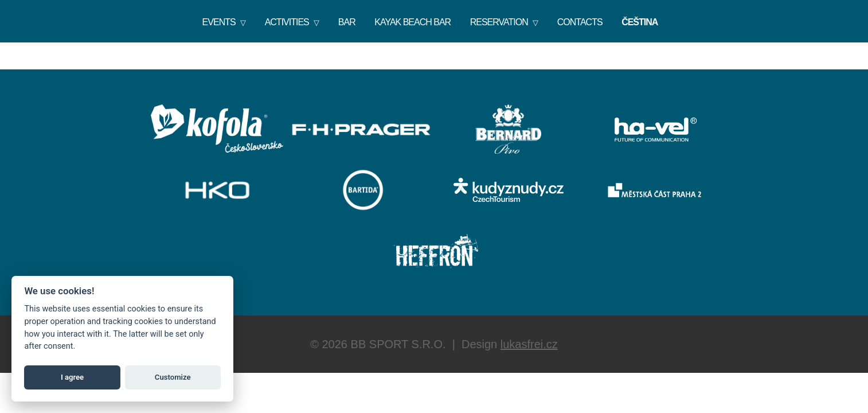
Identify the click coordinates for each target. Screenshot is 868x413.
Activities (287, 22)
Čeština (640, 22)
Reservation (499, 22)
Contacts (580, 22)
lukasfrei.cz (529, 344)
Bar (347, 22)
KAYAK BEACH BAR (413, 22)
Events (219, 22)
